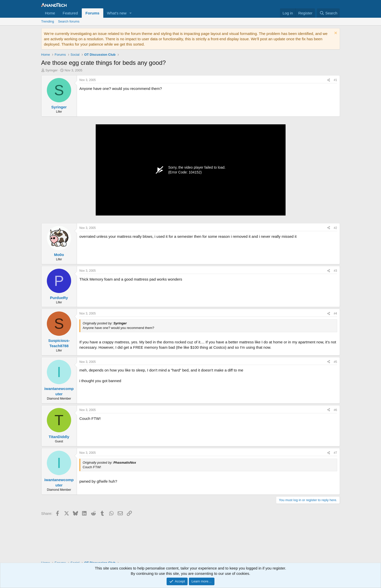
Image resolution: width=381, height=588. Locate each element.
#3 (335, 271)
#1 (335, 80)
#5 (335, 362)
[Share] (329, 80)
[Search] (328, 13)
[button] (131, 13)
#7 (335, 453)
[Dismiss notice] (335, 34)
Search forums (69, 21)
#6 (335, 410)
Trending (48, 21)
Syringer (51, 70)
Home (50, 13)
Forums (93, 13)
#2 (335, 228)
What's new (117, 13)
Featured (70, 13)
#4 (335, 313)
